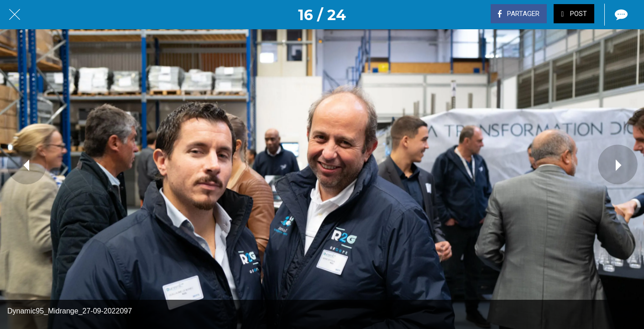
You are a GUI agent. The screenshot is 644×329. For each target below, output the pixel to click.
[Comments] (620, 15)
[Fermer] (15, 15)
